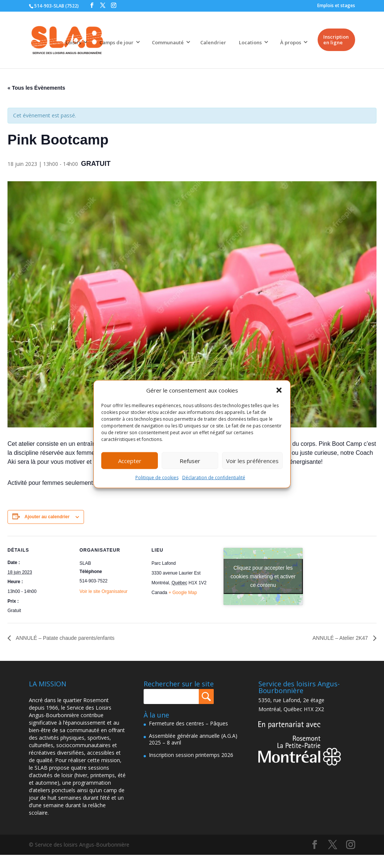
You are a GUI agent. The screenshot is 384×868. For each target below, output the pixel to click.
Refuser (190, 461)
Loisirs (73, 42)
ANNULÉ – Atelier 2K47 (341, 638)
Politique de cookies (157, 478)
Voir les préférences (252, 461)
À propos (291, 42)
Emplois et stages (336, 5)
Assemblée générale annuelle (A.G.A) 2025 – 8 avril (193, 739)
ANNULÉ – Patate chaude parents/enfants (64, 638)
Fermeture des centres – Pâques (188, 723)
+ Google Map (183, 593)
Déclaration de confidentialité (214, 478)
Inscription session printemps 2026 (191, 755)
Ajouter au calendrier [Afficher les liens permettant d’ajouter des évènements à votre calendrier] (47, 517)
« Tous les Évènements (36, 88)
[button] (279, 390)
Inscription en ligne (336, 40)
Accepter (130, 461)
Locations (250, 42)
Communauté (168, 42)
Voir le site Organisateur (103, 591)
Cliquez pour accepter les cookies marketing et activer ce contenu (263, 576)
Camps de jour (116, 42)
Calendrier (213, 42)
